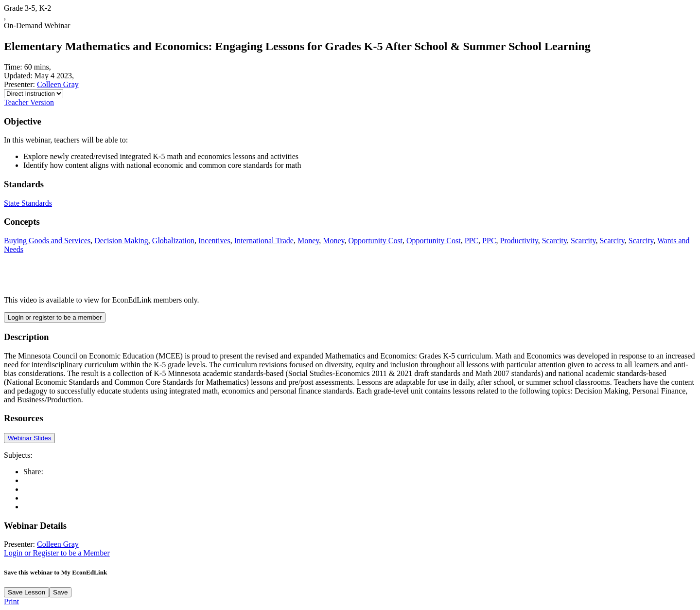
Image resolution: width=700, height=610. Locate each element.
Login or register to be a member (55, 317)
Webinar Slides (29, 438)
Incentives (214, 241)
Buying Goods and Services (47, 241)
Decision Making (121, 241)
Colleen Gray (58, 84)
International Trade (264, 241)
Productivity (519, 241)
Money (308, 241)
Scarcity (554, 241)
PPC (472, 241)
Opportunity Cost (376, 241)
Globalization (173, 241)
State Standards (28, 203)
